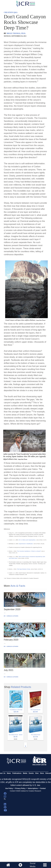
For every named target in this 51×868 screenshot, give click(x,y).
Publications (17, 773)
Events (31, 773)
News (9, 773)
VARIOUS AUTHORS (12, 616)
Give (37, 773)
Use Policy (9, 788)
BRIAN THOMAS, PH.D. (16, 33)
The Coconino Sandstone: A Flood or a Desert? (29, 551)
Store (42, 773)
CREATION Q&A (11, 12)
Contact (43, 788)
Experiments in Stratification (26, 544)
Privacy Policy (20, 788)
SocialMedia (33, 865)
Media (25, 773)
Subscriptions (33, 788)
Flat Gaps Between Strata (23, 569)
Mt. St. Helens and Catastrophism (27, 540)
